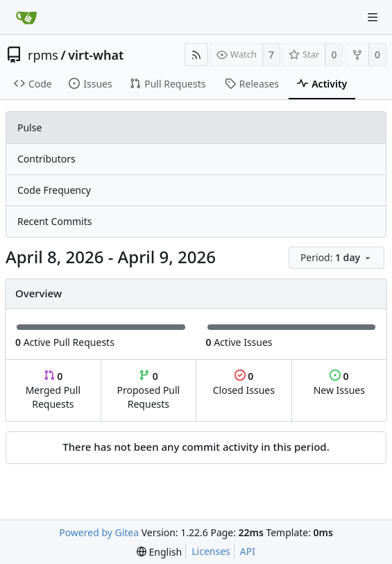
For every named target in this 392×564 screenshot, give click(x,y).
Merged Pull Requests (53, 390)
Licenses (211, 551)
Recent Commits (54, 221)
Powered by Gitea (99, 532)
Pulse (29, 127)
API (248, 551)
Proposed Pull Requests (149, 390)
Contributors (46, 159)
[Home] (26, 17)
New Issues (339, 383)
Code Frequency (54, 190)
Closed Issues (244, 383)
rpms (43, 55)
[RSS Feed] (196, 55)
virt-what (96, 55)
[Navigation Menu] (373, 17)
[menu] (338, 258)
